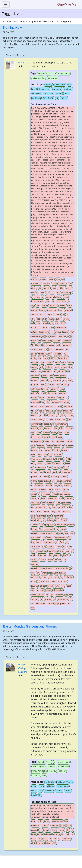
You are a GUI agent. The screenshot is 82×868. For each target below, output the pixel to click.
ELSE (58, 279)
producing (45, 332)
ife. (67, 314)
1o (64, 547)
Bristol (41, 74)
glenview (39, 843)
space (66, 332)
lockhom (58, 455)
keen (68, 463)
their (52, 476)
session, (35, 599)
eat (37, 411)
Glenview (35, 826)
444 (65, 581)
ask (45, 551)
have (46, 476)
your (44, 498)
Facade (59, 93)
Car (40, 791)
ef (39, 498)
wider (39, 542)
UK (55, 74)
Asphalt (59, 791)
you (33, 573)
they (53, 511)
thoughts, (42, 555)
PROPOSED (36, 284)
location (35, 363)
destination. (61, 419)
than (41, 428)
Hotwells (52, 766)
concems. (36, 503)
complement (62, 424)
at (57, 542)
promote (41, 446)
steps (58, 363)
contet (44, 327)
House (41, 786)
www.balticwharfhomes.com (44, 533)
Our (70, 284)
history (62, 336)
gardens (35, 384)
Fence (34, 791)
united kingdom (38, 78)
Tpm (62, 542)
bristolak (49, 843)
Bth (43, 547)
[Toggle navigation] (5, 5)
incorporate (37, 437)
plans (39, 511)
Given (64, 476)
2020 (59, 547)
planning (59, 516)
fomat (50, 603)
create (47, 288)
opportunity (41, 507)
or (42, 599)
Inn (33, 433)
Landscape (36, 98)
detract (48, 428)
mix (42, 293)
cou (51, 455)
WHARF (43, 279)
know (34, 834)
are (53, 301)
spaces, (69, 288)
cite (45, 455)
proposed (36, 402)
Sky (53, 782)
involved (59, 595)
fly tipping (36, 775)
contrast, (35, 376)
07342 (53, 581)
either (63, 573)
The (33, 319)
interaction (52, 310)
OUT (33, 463)
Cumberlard (37, 459)
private (44, 376)
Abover (34, 525)
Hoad (47, 459)
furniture (54, 389)
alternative (40, 603)
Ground (35, 398)
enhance (60, 441)
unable (45, 573)
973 (39, 839)
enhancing (68, 411)
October (51, 547)
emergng (49, 529)
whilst (55, 494)
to (41, 288)
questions (53, 498)
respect (35, 830)
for (41, 314)
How (33, 455)
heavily (46, 323)
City (57, 98)
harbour (55, 402)
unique (58, 332)
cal (55, 839)
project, (68, 485)
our (33, 511)
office (42, 586)
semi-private (61, 376)
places (70, 406)
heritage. (42, 354)
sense (37, 297)
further (70, 446)
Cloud (67, 93)
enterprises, (37, 441)
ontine (50, 538)
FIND (69, 459)
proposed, (46, 494)
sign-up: (35, 564)
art (46, 349)
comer (52, 415)
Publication (48, 93)
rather (34, 428)
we (53, 481)
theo (40, 455)
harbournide (61, 327)
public (60, 288)
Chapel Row (51, 771)
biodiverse (52, 393)
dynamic (47, 341)
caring (40, 821)
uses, (52, 293)
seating (50, 363)
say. (58, 476)
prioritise (53, 306)
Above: (65, 450)
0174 (45, 839)
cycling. (35, 310)
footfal (69, 441)
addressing (65, 494)
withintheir (61, 525)
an (32, 507)
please (43, 560)
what (34, 494)
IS (63, 279)
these (51, 319)
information (63, 599)
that (58, 293)
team (34, 581)
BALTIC (34, 279)
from (56, 428)
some (46, 437)
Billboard (51, 786)
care (63, 826)
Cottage (69, 428)
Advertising (48, 98)
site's (63, 323)
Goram (49, 463)
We (60, 533)
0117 (33, 839)
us (72, 551)
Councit (64, 520)
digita (45, 830)
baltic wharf (53, 78)
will (39, 345)
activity (34, 314)
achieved (51, 345)
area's (54, 336)
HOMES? (63, 284)
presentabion (61, 538)
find (69, 547)
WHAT (51, 279)
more (51, 490)
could (41, 406)
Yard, (54, 433)
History (64, 98)
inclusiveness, (37, 301)
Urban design (43, 89)
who (57, 586)
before (46, 511)
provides (43, 490)
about (65, 490)
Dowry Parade (38, 771)
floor (42, 398)
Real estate (56, 89)
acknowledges (38, 336)
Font (69, 85)
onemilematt (64, 74)
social (66, 297)
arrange (57, 834)
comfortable (43, 389)
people (34, 472)
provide (48, 599)
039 (60, 581)
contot (71, 525)
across (64, 367)
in (68, 371)
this (45, 415)
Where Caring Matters (23, 668)
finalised (66, 511)
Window (70, 782)
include (49, 406)
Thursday (35, 547)
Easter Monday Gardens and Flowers (30, 626)
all (55, 599)
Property (48, 85)
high (50, 314)
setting (57, 450)
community (51, 297)
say (67, 507)
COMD (34, 481)
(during (35, 586)
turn (59, 411)
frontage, (65, 402)
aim (33, 288)
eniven (34, 450)
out (33, 551)
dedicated (39, 485)
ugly (44, 775)
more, (39, 551)
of (47, 293)
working (57, 341)
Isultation (69, 577)
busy (33, 341)
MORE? (41, 463)
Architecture (60, 85)
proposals (58, 354)
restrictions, (45, 481)
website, (35, 577)
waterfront (64, 358)
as (68, 336)
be (43, 345)
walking (63, 306)
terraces (57, 380)
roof (70, 380)
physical (68, 310)
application (36, 520)
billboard (63, 771)
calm (52, 384)
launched (67, 481)
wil (33, 323)
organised (36, 538)
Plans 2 (22, 63)
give (67, 551)
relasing (66, 384)
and (60, 297)
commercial (52, 398)
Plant (47, 782)
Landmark (68, 89)
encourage (67, 293)
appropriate (60, 603)
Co (61, 577)
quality (57, 314)
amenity (35, 380)
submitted (41, 516)
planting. (62, 393)
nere (33, 821)
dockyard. (67, 341)
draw (38, 323)
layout (63, 529)
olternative (58, 590)
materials (67, 345)
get (52, 595)
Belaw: (34, 529)
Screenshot (36, 93)
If (72, 568)
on (52, 323)
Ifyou (51, 555)
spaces (67, 319)
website (49, 485)
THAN (54, 284)
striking (49, 367)
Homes (57, 463)
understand (41, 468)
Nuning (45, 826)
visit (50, 560)
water (34, 371)
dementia (55, 826)
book (69, 586)
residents (47, 371)
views (57, 367)
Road (34, 795)
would (48, 472)
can (63, 586)
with (33, 293)
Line (33, 89)
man (47, 821)
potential (69, 498)
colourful (35, 393)
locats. (62, 371)
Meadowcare (57, 821)
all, (33, 306)
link (61, 560)
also (58, 503)
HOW (53, 459)
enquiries (67, 839)
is (37, 288)
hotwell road (63, 766)
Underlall (46, 433)
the (57, 323)
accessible (61, 301)
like (54, 472)
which (44, 306)
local (53, 437)
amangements (38, 595)
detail (58, 490)
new (54, 288)
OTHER (46, 284)
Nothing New (12, 28)
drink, (48, 411)
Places (49, 74)
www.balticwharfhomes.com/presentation (50, 568)
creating (40, 419)
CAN (60, 459)
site (57, 529)
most (46, 358)
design (40, 319)
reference (59, 349)
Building (60, 782)
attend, (34, 560)
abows (48, 834)
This (33, 345)
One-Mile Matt (68, 4)
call (43, 581)
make (34, 358)
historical (35, 327)
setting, (35, 332)
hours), (50, 586)
